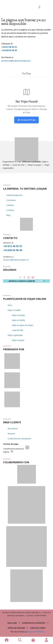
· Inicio (9, 305)
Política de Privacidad (16, 628)
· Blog (8, 215)
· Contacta (10, 210)
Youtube (39, 281)
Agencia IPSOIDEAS (36, 632)
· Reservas (11, 434)
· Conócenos (11, 200)
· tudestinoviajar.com (14, 195)
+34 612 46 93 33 (9, 47)
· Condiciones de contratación (19, 439)
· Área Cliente (12, 429)
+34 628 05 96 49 (9, 50)
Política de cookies (38, 628)
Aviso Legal (12, 623)
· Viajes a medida (14, 310)
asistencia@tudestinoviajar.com (16, 61)
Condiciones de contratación (34, 623)
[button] (39, 7)
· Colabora (10, 205)
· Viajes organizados (15, 335)
